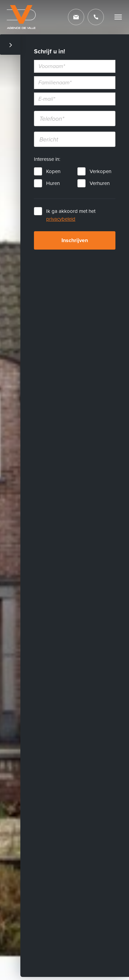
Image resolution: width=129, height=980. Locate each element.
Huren (53, 183)
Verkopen (100, 171)
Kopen (53, 171)
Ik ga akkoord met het (71, 215)
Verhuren (100, 183)
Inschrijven (75, 240)
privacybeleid (61, 219)
